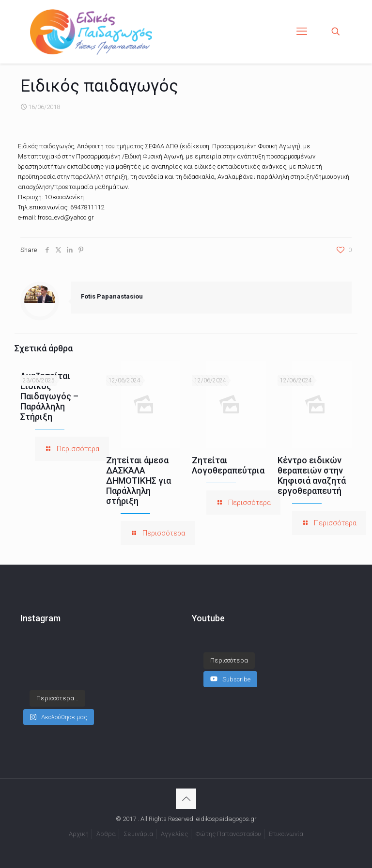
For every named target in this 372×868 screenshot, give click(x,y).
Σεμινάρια (138, 834)
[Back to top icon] (186, 799)
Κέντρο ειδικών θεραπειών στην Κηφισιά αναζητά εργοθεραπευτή (312, 475)
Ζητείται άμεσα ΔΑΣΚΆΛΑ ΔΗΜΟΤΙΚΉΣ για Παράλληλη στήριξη (139, 481)
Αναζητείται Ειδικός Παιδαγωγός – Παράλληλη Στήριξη (49, 396)
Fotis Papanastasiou (112, 296)
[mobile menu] (302, 32)
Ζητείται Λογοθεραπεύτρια (228, 465)
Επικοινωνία (286, 834)
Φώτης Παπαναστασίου (228, 834)
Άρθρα (106, 834)
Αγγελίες (174, 834)
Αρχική (79, 834)
